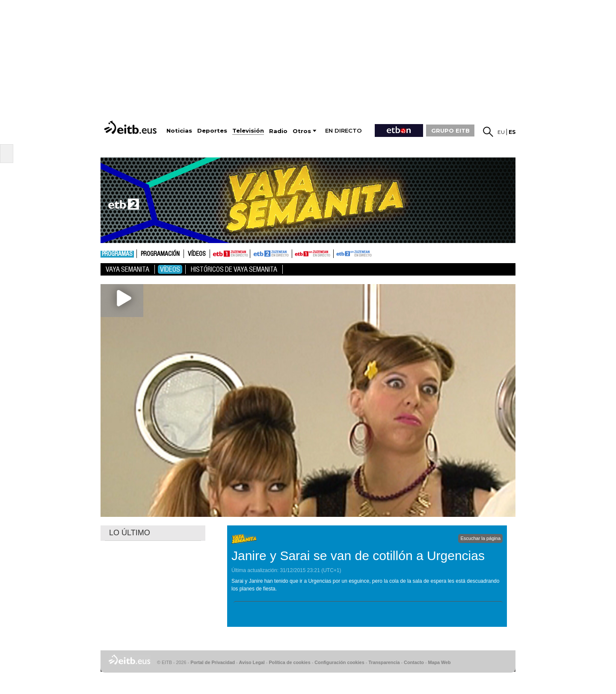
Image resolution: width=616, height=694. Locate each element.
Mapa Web (439, 662)
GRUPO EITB (450, 130)
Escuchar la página (480, 538)
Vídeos (197, 254)
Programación (160, 254)
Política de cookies (289, 662)
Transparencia (384, 662)
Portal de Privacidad (213, 662)
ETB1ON (296, 253)
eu (501, 132)
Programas (117, 254)
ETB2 (271, 254)
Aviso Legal (252, 662)
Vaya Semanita (127, 269)
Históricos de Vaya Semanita (234, 269)
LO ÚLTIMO (130, 533)
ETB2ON (338, 253)
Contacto (414, 662)
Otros (302, 131)
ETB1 (230, 254)
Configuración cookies (339, 662)
